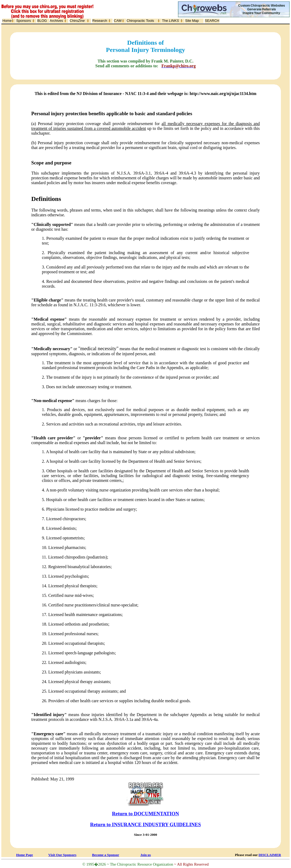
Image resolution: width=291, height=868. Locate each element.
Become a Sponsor (106, 855)
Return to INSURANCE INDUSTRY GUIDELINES (145, 824)
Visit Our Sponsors (62, 855)
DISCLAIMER (270, 855)
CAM (118, 21)
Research (100, 21)
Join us (146, 855)
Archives (56, 21)
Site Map (192, 21)
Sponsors (24, 21)
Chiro (77, 21)
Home (7, 21)
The (171, 21)
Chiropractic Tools (140, 21)
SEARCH (212, 21)
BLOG (42, 21)
